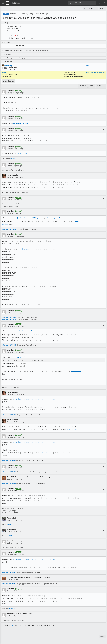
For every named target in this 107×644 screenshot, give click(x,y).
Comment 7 (11, 327)
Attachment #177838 (9, 229)
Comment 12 (11, 491)
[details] (35, 399)
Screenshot (7, 65)
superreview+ (72, 75)
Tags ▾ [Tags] (92, 86)
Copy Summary (89, 8)
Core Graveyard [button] (20, 26)
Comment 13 (11, 554)
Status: (11, 46)
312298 (9, 536)
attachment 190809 (22, 399)
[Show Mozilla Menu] (8, 3)
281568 (13, 159)
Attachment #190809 (9, 345)
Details (87, 65)
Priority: (10, 38)
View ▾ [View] (102, 8)
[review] (52, 399)
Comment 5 (11, 213)
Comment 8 (11, 352)
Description (11, 93)
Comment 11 (11, 437)
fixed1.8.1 (12, 609)
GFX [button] (16, 29)
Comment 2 (11, 131)
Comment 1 (11, 119)
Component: (9, 29)
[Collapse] (103, 92)
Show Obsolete (8, 81)
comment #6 (20, 357)
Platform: (10, 31)
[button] (102, 3)
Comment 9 (11, 394)
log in (12, 626)
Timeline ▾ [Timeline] (101, 86)
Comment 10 (11, 422)
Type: (12, 35)
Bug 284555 (14, 14)
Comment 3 (11, 149)
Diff (92, 73)
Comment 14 (11, 591)
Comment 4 (11, 177)
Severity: (24, 38)
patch (4, 73)
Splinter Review (100, 73)
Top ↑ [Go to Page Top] (102, 637)
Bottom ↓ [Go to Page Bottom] (83, 86)
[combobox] (82, 3)
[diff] (44, 399)
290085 (10, 524)
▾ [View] (96, 8)
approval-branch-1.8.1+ (75, 77)
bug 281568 (23, 154)
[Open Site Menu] (3, 3)
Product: (10, 26)
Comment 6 (11, 236)
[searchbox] (82, 3)
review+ (74, 73)
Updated (10, 166)
